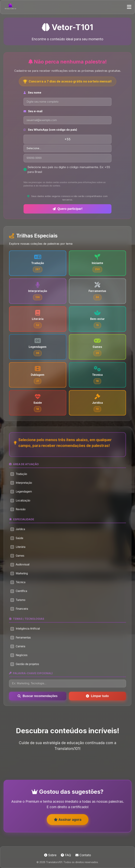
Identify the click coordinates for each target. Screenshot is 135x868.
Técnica (20, 586)
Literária (20, 552)
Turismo (20, 603)
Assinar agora (68, 823)
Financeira (21, 611)
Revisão (20, 516)
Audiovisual (22, 569)
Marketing (21, 577)
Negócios (21, 656)
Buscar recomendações (39, 695)
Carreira (20, 647)
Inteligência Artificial (27, 630)
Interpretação (23, 490)
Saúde (19, 543)
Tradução (21, 482)
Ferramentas (22, 639)
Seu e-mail (33, 111)
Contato (83, 855)
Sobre (50, 855)
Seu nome (32, 93)
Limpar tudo (96, 695)
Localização (22, 507)
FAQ (66, 855)
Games (19, 560)
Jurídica (20, 535)
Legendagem (23, 499)
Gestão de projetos (26, 664)
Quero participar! (68, 209)
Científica (21, 594)
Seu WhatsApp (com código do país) (50, 130)
